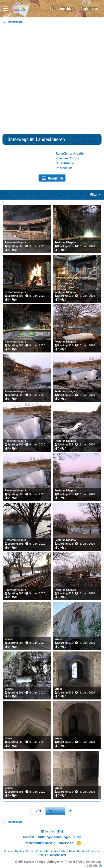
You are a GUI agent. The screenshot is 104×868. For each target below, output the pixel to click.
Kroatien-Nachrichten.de (19, 851)
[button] (6, 9)
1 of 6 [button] (37, 811)
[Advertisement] (52, 80)
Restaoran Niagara (66, 391)
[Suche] (52, 9)
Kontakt (29, 837)
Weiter (55, 811)
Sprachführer (65, 163)
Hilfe (78, 837)
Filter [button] (94, 195)
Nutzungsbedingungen (54, 837)
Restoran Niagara (15, 242)
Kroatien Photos (67, 158)
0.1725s (79, 862)
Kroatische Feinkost (48, 851)
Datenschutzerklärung (39, 843)
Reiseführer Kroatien (71, 153)
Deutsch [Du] (52, 831)
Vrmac (9, 639)
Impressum (64, 168)
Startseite (66, 843)
